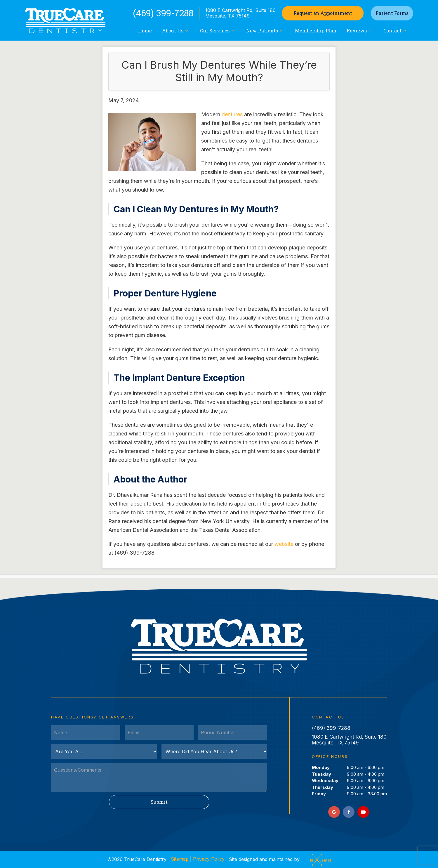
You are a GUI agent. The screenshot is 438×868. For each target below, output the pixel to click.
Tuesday (321, 774)
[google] (334, 812)
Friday (319, 794)
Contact (396, 31)
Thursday (323, 787)
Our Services (218, 31)
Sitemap (180, 859)
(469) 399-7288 (163, 13)
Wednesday (325, 781)
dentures (232, 114)
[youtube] (363, 812)
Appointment (323, 13)
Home (145, 31)
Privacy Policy (209, 859)
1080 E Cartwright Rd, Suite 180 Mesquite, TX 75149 (240, 13)
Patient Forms (392, 13)
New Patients (265, 31)
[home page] (65, 20)
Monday (321, 767)
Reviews (360, 31)
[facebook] (349, 812)
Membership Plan (316, 31)
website (284, 544)
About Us (176, 31)
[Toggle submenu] (187, 31)
